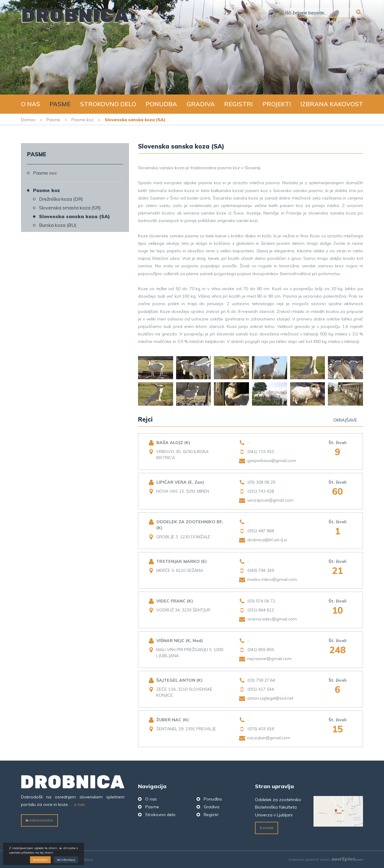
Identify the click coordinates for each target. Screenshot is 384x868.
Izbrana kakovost (332, 104)
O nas (31, 104)
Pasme (60, 104)
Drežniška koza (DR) (61, 199)
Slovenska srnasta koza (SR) (70, 208)
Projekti (277, 104)
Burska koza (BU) (58, 225)
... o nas (77, 804)
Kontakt (267, 828)
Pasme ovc (45, 173)
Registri (238, 104)
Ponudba (161, 104)
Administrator (39, 820)
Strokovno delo (108, 104)
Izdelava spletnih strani (326, 859)
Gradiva (201, 104)
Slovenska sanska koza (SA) (74, 216)
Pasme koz (82, 120)
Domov (28, 120)
